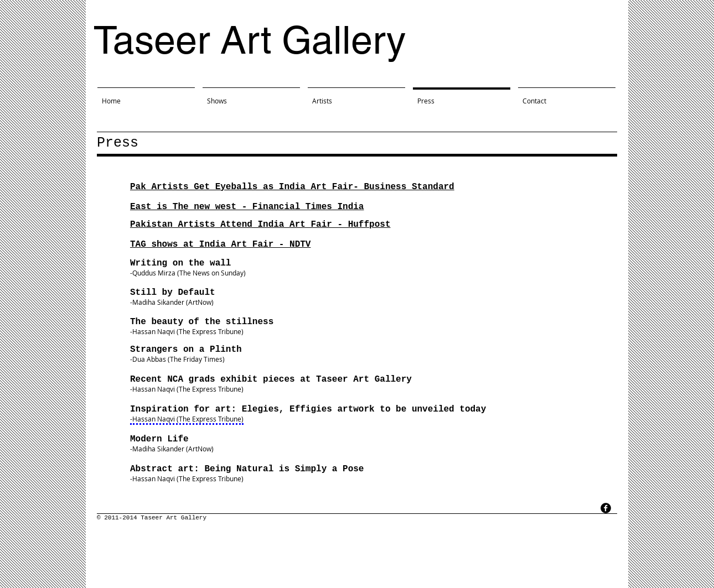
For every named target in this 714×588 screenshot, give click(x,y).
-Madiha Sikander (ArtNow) (172, 449)
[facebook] (606, 508)
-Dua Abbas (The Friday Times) (177, 359)
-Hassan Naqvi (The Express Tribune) (187, 331)
